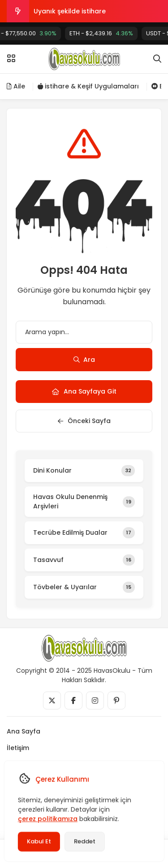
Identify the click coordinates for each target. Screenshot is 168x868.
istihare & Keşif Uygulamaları (88, 86)
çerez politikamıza (47, 819)
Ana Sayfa (24, 731)
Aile (16, 86)
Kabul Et (39, 841)
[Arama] (157, 59)
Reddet (84, 841)
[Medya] (52, 700)
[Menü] (11, 59)
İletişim (18, 748)
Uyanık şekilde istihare (70, 11)
